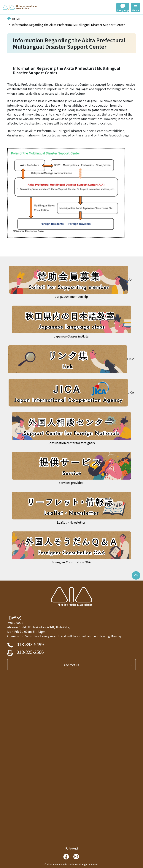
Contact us (73, 665)
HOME (16, 19)
